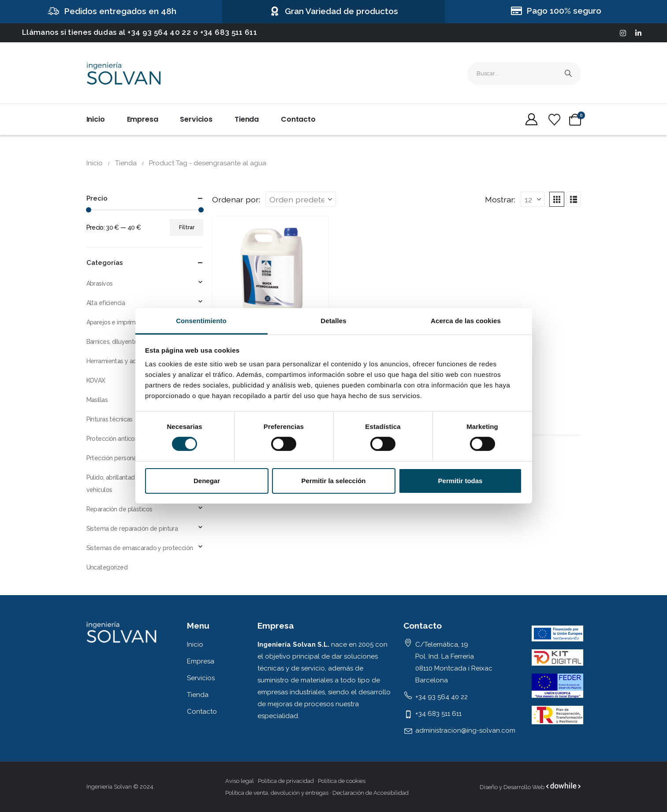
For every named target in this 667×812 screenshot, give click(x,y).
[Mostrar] (533, 199)
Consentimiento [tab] (201, 321)
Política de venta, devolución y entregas (277, 793)
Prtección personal (112, 458)
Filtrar (187, 227)
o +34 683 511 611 (225, 32)
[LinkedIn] (638, 33)
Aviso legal (240, 781)
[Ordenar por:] (301, 199)
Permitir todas (460, 481)
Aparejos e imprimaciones (122, 322)
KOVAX (96, 380)
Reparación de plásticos (119, 509)
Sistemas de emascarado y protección (140, 548)
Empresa (143, 119)
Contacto (298, 119)
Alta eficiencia (106, 303)
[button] (557, 199)
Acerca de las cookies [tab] (466, 321)
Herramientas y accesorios (123, 361)
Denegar (207, 481)
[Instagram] (623, 33)
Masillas (97, 400)
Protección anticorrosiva (120, 439)
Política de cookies (342, 781)
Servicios (196, 119)
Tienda (247, 119)
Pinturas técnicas (110, 419)
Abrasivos (100, 283)
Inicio (96, 119)
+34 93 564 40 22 (159, 32)
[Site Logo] (124, 74)
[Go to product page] (270, 274)
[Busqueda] (568, 74)
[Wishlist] (555, 120)
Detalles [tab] (333, 321)
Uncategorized (107, 567)
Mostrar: (500, 199)
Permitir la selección (334, 481)
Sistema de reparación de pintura (132, 529)
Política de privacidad (286, 781)
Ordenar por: (236, 199)
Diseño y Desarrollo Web (513, 787)
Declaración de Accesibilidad (371, 793)
